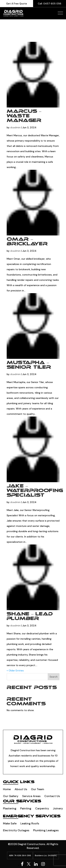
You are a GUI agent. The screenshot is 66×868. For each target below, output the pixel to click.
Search (54, 677)
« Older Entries (15, 671)
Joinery (58, 808)
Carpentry (42, 808)
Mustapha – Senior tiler (29, 365)
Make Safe (10, 823)
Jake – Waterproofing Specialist (35, 491)
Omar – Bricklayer (27, 242)
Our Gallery (11, 796)
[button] (60, 13)
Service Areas (31, 796)
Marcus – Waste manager (24, 116)
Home (7, 789)
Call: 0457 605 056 (50, 4)
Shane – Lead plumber (30, 616)
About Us (21, 789)
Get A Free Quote (17, 4)
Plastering (10, 808)
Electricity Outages (16, 830)
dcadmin (15, 127)
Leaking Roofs (30, 823)
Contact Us (52, 796)
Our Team (37, 789)
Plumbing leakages (46, 830)
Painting (26, 808)
